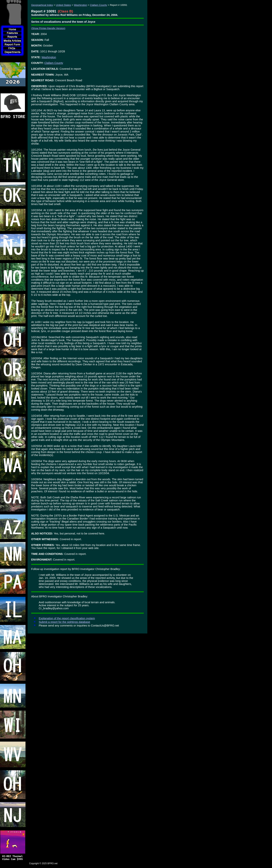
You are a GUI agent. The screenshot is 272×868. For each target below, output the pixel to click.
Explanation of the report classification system (67, 618)
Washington (80, 5)
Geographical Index (42, 5)
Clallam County (98, 5)
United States (63, 5)
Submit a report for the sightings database (64, 622)
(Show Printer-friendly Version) (48, 28)
